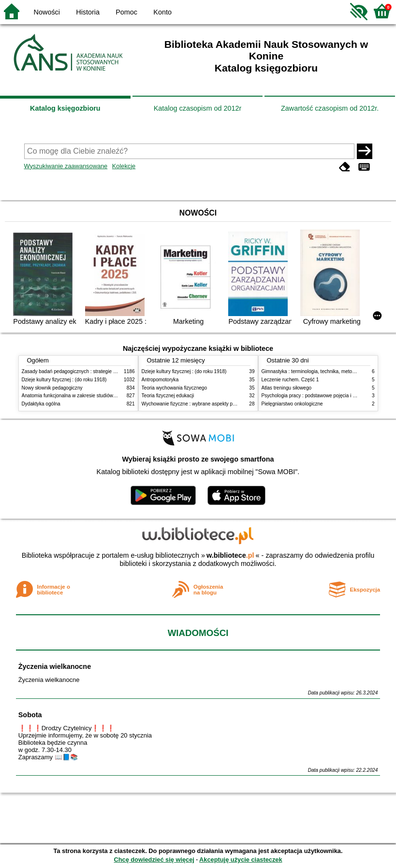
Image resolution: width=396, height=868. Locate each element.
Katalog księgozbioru (65, 108)
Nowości (47, 12)
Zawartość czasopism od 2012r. (330, 108)
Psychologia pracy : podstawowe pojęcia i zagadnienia (320, 396)
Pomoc (126, 12)
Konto (162, 12)
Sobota (30, 715)
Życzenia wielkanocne (55, 666)
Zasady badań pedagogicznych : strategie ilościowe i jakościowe (91, 371)
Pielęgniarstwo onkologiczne (292, 404)
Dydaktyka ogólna (41, 404)
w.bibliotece (230, 555)
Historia (88, 12)
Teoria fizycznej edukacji (168, 396)
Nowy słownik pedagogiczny (52, 388)
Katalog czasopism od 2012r (198, 108)
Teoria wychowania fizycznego (175, 388)
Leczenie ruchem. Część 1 (290, 380)
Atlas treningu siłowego (287, 388)
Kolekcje (124, 166)
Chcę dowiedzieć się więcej (154, 860)
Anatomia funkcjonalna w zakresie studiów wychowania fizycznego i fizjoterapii (107, 396)
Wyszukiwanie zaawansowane (66, 166)
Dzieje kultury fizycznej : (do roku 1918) (64, 380)
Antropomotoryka (160, 380)
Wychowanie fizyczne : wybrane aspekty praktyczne (198, 404)
